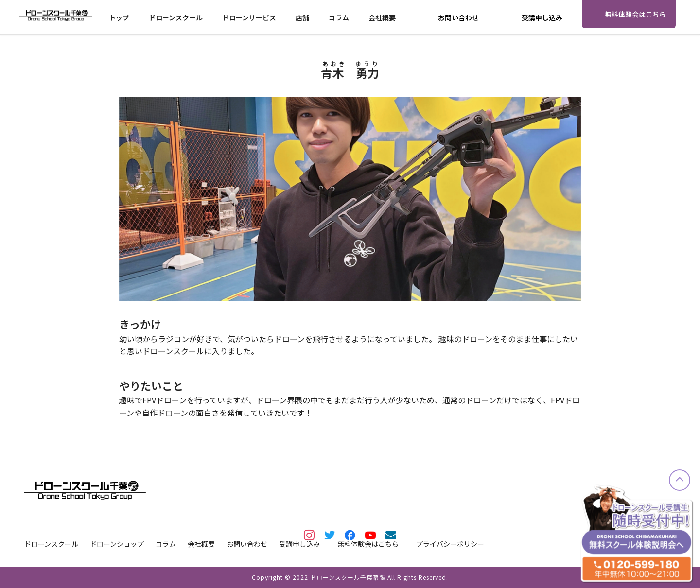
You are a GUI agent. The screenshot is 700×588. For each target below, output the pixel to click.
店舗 (302, 17)
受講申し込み (542, 17)
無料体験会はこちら (635, 14)
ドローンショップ (117, 544)
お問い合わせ (458, 17)
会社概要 (382, 17)
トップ (119, 17)
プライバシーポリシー (450, 544)
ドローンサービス (249, 17)
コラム (339, 17)
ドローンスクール (176, 17)
